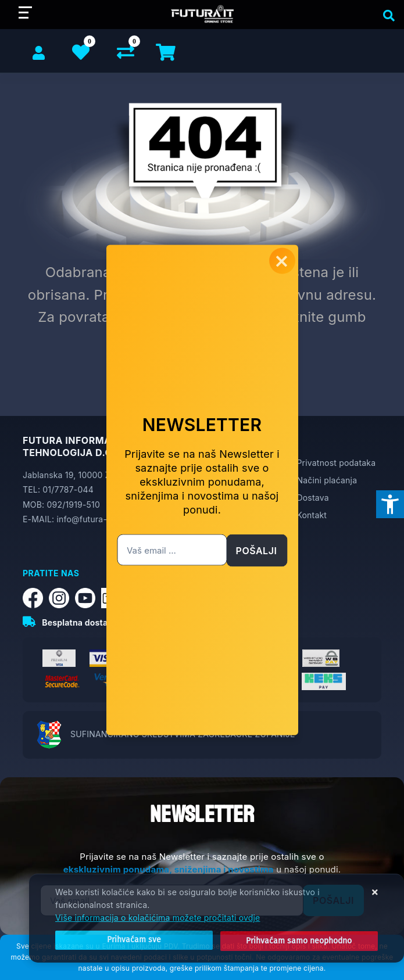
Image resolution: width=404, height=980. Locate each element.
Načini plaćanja (327, 480)
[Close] (120, 941)
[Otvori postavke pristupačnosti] (390, 504)
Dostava (312, 498)
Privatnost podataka (336, 463)
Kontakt (312, 515)
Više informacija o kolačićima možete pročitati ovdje (158, 919)
